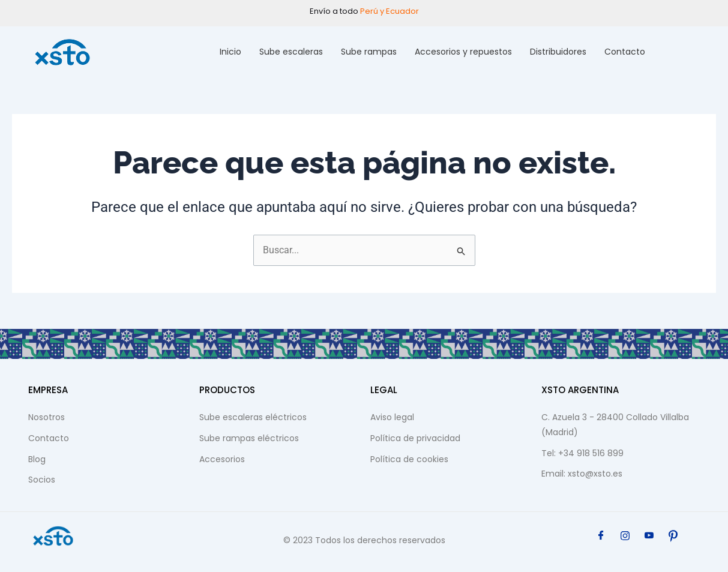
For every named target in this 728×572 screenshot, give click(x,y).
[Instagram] (625, 536)
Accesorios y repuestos (463, 52)
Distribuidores (558, 52)
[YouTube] (649, 536)
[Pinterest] (673, 536)
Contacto (625, 52)
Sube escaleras (291, 52)
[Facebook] (601, 536)
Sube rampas (369, 52)
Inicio (230, 52)
